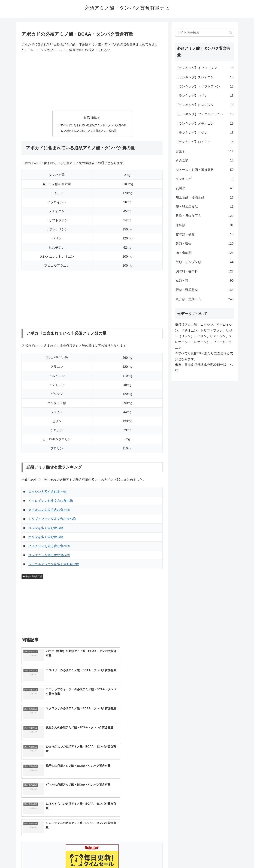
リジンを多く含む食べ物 (46, 528)
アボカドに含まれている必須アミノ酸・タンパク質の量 (93, 125)
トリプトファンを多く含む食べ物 (52, 519)
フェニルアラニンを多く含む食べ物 (54, 565)
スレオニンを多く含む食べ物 (49, 556)
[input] (205, 33)
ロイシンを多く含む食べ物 (47, 492)
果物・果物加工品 (32, 577)
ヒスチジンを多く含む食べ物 (49, 547)
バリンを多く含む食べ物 (46, 537)
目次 (87, 117)
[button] (231, 33)
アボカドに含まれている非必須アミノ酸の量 (90, 131)
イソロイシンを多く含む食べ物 (51, 501)
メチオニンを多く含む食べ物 (49, 510)
